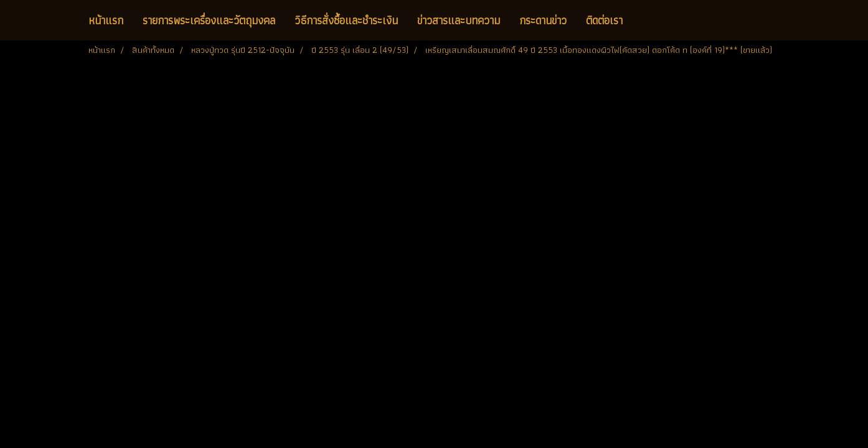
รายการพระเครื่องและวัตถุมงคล (209, 20)
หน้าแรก (106, 20)
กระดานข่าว (543, 20)
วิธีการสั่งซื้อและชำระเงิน (346, 20)
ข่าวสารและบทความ (459, 20)
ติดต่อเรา (604, 20)
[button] (643, 21)
